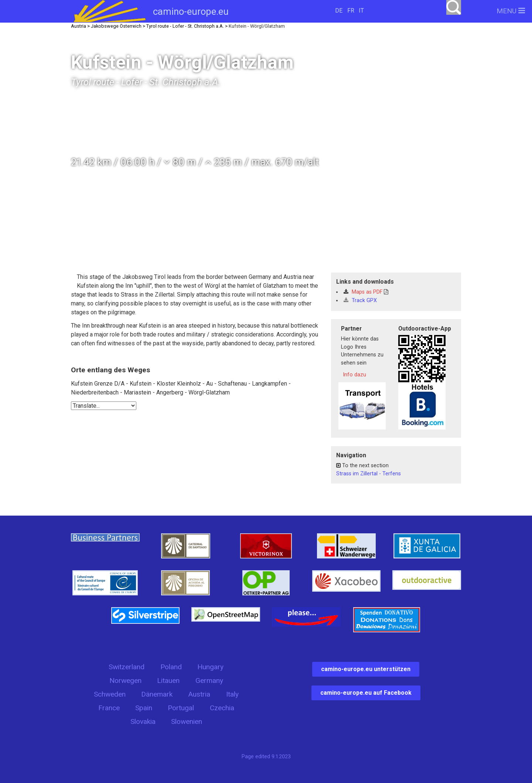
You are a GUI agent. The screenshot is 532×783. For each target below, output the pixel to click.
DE (339, 11)
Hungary (210, 667)
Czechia (222, 708)
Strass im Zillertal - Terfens (369, 474)
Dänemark (157, 694)
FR (351, 11)
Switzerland (127, 667)
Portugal (181, 708)
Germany (209, 681)
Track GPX (360, 300)
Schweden (110, 694)
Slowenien (187, 722)
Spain (144, 708)
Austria (199, 694)
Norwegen (125, 681)
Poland (171, 667)
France (109, 708)
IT (361, 11)
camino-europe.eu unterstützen (366, 669)
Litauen (168, 681)
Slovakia (143, 722)
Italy (232, 694)
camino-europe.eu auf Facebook (366, 693)
